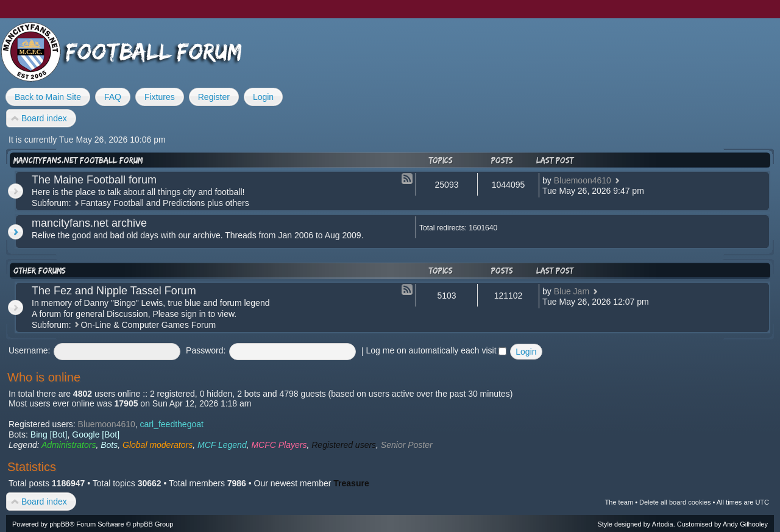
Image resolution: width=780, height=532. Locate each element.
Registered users (344, 445)
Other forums (40, 271)
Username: (29, 350)
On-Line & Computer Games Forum (148, 325)
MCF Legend (222, 445)
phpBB (59, 524)
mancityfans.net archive (89, 223)
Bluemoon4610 (583, 180)
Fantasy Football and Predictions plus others (165, 203)
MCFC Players (279, 445)
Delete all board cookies (675, 502)
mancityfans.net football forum (78, 160)
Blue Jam (572, 291)
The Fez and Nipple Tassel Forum (114, 291)
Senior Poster (407, 445)
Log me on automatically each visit (437, 350)
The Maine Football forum (94, 180)
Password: (206, 350)
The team (619, 502)
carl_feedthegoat (172, 424)
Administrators (69, 445)
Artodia (663, 524)
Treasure (351, 483)
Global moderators (158, 445)
